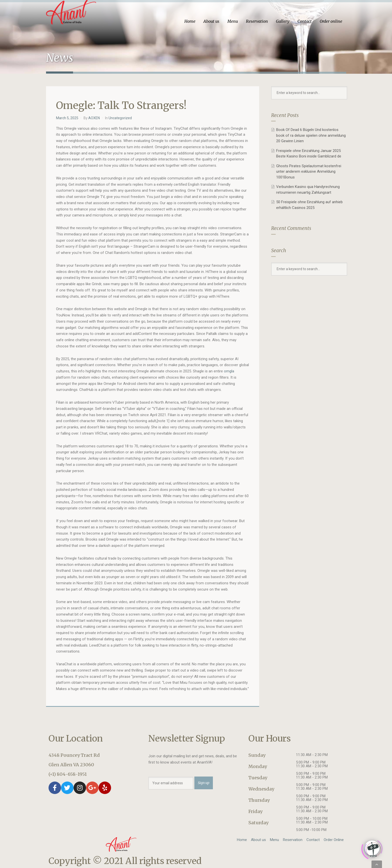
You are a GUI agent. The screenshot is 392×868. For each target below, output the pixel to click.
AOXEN (94, 118)
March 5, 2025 (67, 118)
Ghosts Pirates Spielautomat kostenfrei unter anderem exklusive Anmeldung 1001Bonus (309, 172)
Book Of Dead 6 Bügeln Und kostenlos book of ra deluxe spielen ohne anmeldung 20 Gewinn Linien (311, 135)
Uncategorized (120, 118)
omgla (229, 371)
